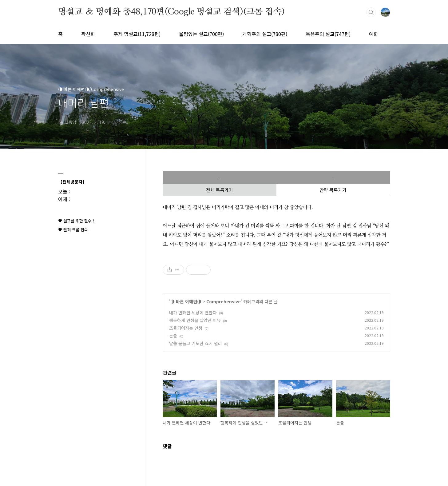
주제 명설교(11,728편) (137, 34)
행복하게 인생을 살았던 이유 (195, 320)
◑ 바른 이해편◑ (186, 301)
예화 (374, 34)
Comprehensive (224, 301)
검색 (371, 12)
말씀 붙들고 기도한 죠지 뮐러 (196, 343)
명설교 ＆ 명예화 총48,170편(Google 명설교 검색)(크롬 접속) (171, 12)
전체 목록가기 (220, 190)
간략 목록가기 (333, 190)
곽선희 (88, 34)
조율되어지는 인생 (186, 328)
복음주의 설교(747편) (328, 34)
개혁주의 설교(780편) (265, 34)
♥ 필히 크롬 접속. (74, 230)
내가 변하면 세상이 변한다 (193, 313)
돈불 (173, 336)
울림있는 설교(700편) (201, 34)
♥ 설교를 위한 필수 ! (76, 221)
